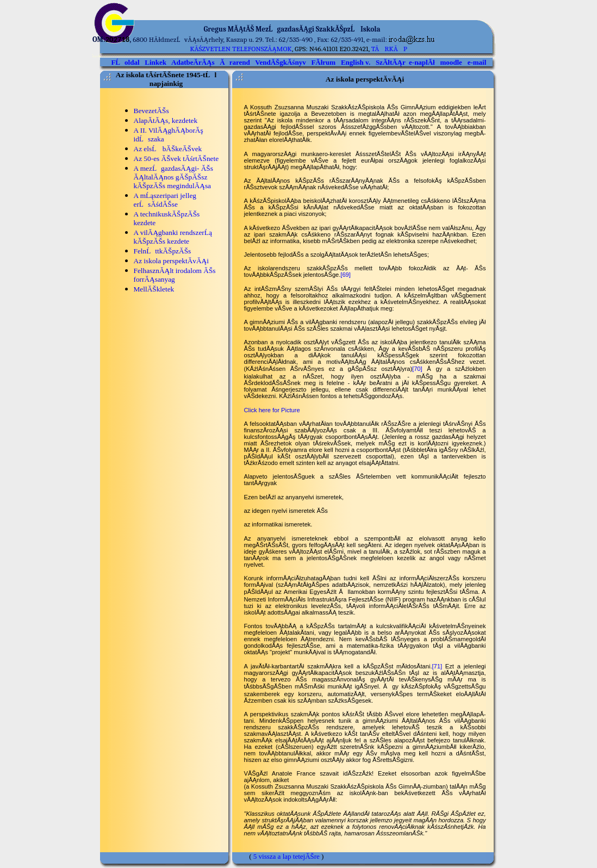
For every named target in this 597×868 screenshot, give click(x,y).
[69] (346, 275)
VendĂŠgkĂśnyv (280, 62)
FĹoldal (125, 62)
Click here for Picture (272, 410)
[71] (437, 666)
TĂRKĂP (389, 49)
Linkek (156, 62)
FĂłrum (323, 62)
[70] (417, 369)
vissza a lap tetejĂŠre (289, 856)
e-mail (477, 62)
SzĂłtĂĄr (391, 62)
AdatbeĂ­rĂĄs (193, 62)
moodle (451, 62)
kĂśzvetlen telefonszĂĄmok (241, 49)
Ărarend (235, 62)
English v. (356, 62)
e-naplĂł (422, 62)
